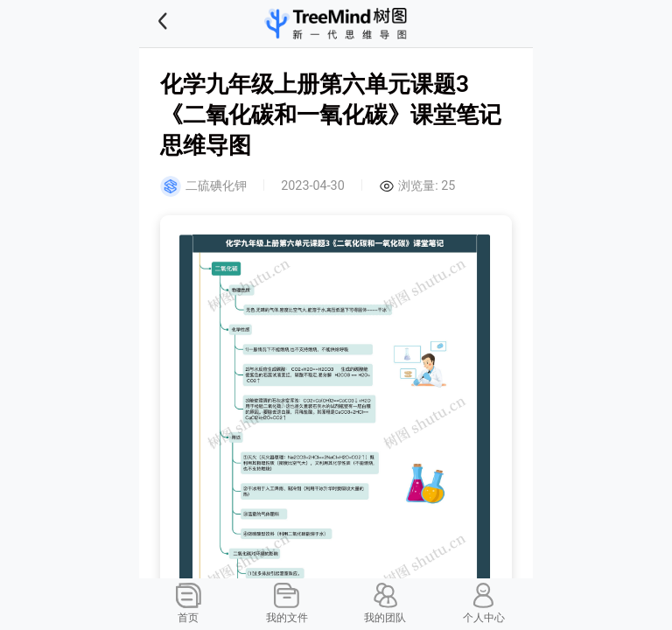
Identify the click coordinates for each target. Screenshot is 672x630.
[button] (185, 24)
